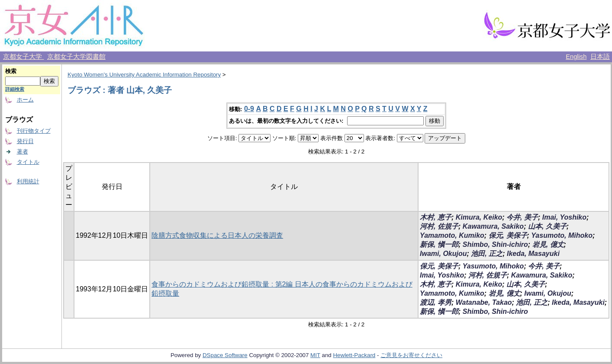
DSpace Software (225, 355)
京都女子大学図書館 (76, 57)
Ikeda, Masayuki (533, 254)
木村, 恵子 (436, 217)
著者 (23, 152)
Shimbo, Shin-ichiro (495, 244)
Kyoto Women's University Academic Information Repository (144, 75)
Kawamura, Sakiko (493, 226)
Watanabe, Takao (484, 302)
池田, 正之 (487, 254)
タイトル (28, 162)
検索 (11, 71)
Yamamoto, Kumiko (452, 235)
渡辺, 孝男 (436, 302)
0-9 (249, 109)
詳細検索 (15, 89)
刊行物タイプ (34, 131)
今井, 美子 (522, 217)
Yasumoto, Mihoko (562, 235)
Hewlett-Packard (354, 355)
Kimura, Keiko (479, 217)
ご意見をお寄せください (411, 355)
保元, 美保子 (508, 235)
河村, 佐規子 (439, 226)
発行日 (25, 141)
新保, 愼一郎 (439, 244)
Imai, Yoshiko (564, 217)
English (576, 57)
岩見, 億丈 (548, 244)
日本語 (600, 57)
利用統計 (28, 181)
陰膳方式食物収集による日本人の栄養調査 (217, 235)
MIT (315, 355)
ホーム (25, 100)
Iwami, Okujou (443, 254)
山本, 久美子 (547, 226)
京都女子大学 (23, 57)
